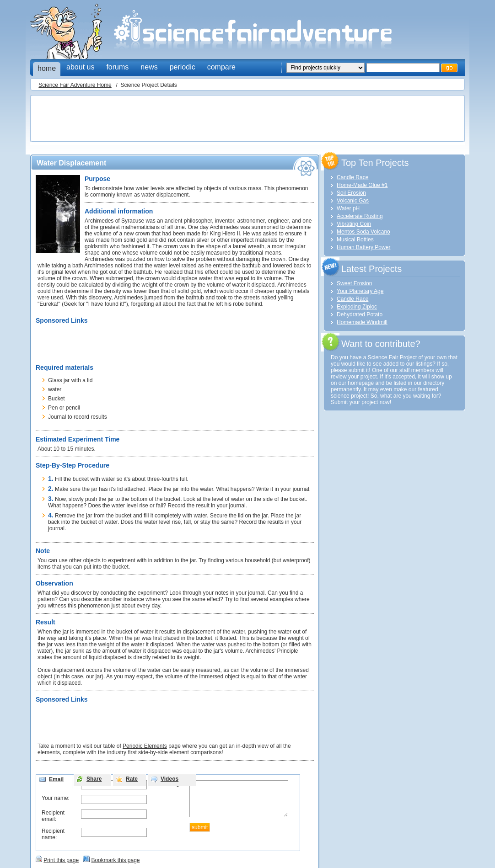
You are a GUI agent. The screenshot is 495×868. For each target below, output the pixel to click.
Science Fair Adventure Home (75, 85)
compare (221, 67)
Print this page (61, 860)
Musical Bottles (355, 240)
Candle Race (352, 177)
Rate (132, 779)
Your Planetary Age (360, 291)
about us (80, 67)
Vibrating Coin (354, 224)
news (149, 67)
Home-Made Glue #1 (362, 185)
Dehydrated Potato (360, 314)
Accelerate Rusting (360, 216)
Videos (169, 779)
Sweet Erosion (354, 283)
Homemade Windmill (362, 322)
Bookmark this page (115, 860)
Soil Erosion (351, 193)
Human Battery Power (363, 247)
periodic (183, 67)
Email (56, 779)
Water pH (348, 208)
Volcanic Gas (353, 201)
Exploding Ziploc (357, 307)
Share (94, 779)
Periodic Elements (145, 746)
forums (117, 67)
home (47, 68)
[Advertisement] (199, 119)
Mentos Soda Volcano (363, 232)
